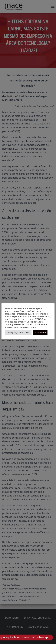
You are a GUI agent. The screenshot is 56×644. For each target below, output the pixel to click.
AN (1, 642)
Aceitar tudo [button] (40, 332)
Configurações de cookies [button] (18, 332)
